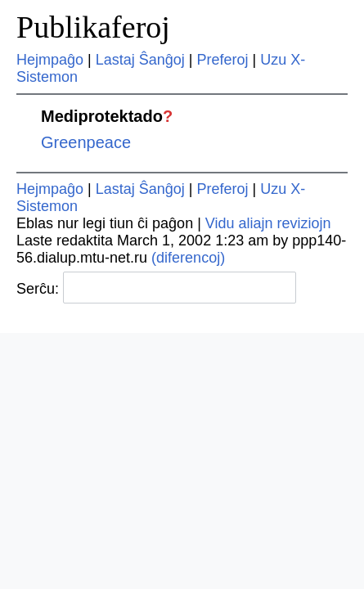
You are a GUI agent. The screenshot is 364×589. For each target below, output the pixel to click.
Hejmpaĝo (50, 60)
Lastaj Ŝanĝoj (140, 60)
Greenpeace (86, 142)
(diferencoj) (188, 258)
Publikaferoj (93, 27)
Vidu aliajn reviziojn (268, 223)
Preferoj (223, 60)
